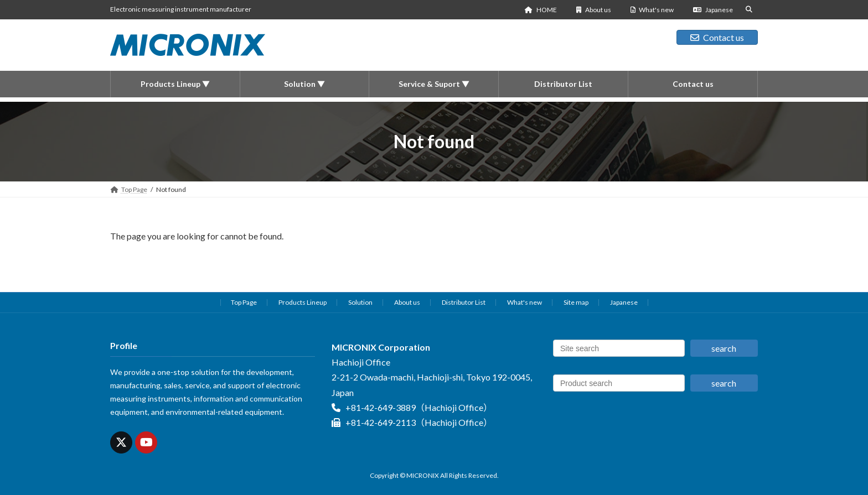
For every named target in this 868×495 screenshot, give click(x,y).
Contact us (717, 37)
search (724, 348)
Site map (576, 302)
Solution (360, 302)
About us (594, 10)
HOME (541, 10)
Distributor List (464, 302)
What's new (652, 10)
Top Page (244, 302)
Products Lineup (303, 302)
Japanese (713, 10)
